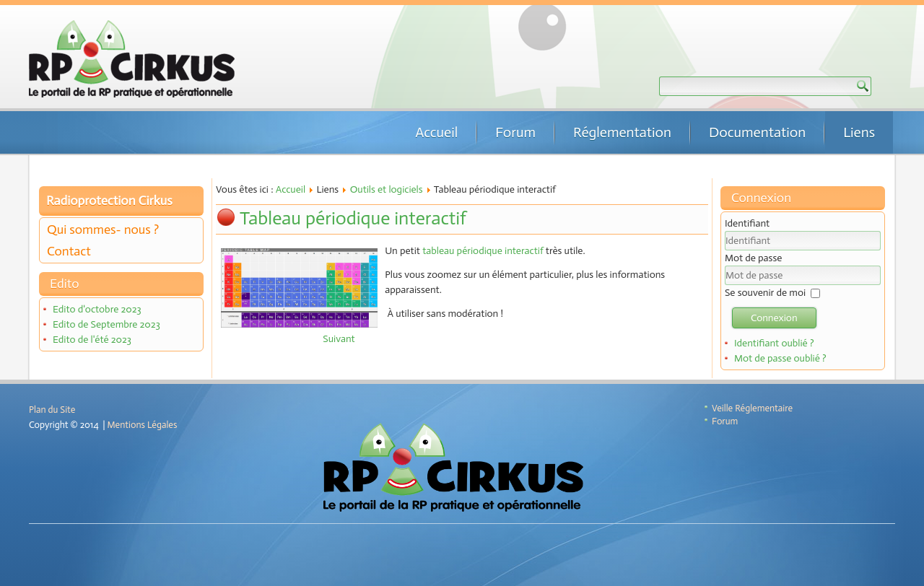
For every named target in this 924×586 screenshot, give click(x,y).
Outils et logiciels (387, 189)
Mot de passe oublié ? (780, 358)
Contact (69, 251)
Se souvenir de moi (765, 293)
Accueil (436, 132)
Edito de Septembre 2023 (106, 324)
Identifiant (747, 223)
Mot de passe (753, 258)
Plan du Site (52, 410)
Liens (859, 132)
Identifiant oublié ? (774, 343)
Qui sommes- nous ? (103, 229)
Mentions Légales (143, 425)
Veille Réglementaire (752, 408)
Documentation (757, 132)
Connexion (774, 318)
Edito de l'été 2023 (92, 340)
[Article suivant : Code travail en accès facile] (339, 339)
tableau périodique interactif (483, 251)
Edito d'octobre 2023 (97, 309)
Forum (515, 132)
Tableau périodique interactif (353, 218)
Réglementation (622, 132)
